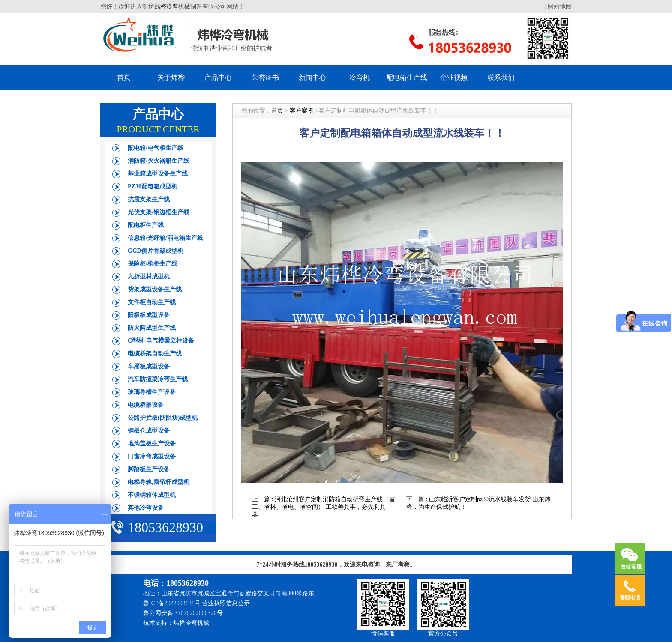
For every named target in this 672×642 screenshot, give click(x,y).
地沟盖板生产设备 (152, 443)
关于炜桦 (171, 77)
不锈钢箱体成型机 (152, 495)
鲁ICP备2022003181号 (172, 603)
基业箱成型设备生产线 (158, 174)
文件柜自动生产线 (152, 302)
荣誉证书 (265, 77)
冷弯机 (360, 77)
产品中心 (218, 77)
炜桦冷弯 (166, 7)
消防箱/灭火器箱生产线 (159, 161)
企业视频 (454, 77)
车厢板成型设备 (149, 366)
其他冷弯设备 (146, 508)
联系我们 (501, 77)
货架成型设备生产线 (155, 289)
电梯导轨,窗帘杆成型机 (159, 482)
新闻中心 (312, 77)
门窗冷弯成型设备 (152, 456)
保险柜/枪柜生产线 (153, 264)
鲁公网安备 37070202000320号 (183, 613)
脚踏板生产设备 (149, 469)
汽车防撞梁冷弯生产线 (158, 379)
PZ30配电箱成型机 (153, 187)
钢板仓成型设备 (149, 431)
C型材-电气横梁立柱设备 (161, 341)
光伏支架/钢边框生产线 (159, 212)
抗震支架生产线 (149, 199)
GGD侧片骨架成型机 (156, 251)
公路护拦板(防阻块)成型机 (163, 418)
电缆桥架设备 (146, 405)
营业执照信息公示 (226, 603)
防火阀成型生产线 (152, 328)
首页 (124, 77)
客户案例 (302, 111)
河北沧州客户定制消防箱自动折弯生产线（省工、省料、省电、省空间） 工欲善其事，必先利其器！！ (323, 507)
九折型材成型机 (149, 276)
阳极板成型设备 (149, 315)
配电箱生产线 (407, 77)
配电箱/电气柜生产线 (156, 148)
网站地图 (560, 7)
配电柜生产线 (146, 225)
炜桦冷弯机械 (191, 623)
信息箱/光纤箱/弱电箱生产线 (165, 238)
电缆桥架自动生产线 (155, 354)
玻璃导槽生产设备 (152, 392)
